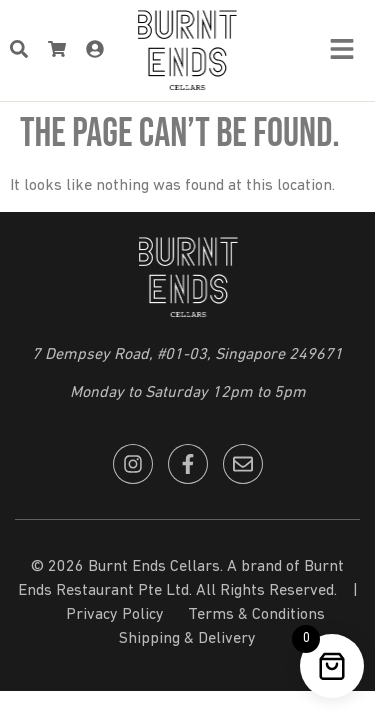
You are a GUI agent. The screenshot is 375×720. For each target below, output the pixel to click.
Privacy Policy (115, 615)
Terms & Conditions (256, 615)
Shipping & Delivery (187, 639)
